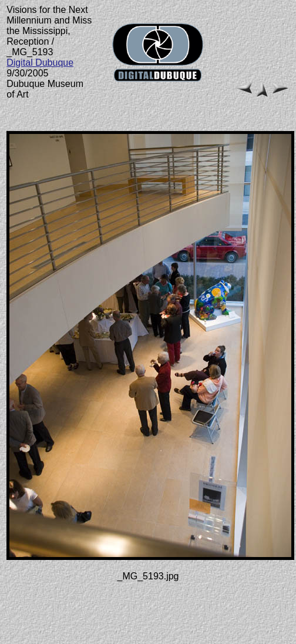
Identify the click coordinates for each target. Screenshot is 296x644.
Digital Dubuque (40, 63)
